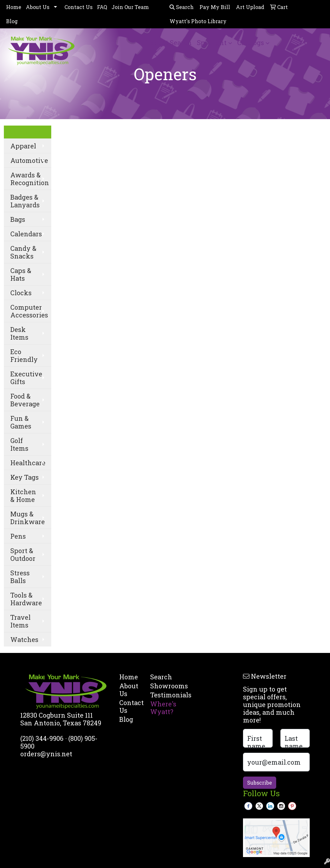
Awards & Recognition (30, 179)
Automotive (29, 160)
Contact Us (78, 7)
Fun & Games (21, 422)
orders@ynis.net (46, 754)
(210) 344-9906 (42, 738)
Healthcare (28, 463)
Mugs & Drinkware (28, 518)
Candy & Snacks (23, 252)
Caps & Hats (21, 274)
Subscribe (260, 783)
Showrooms (162, 686)
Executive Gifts (26, 378)
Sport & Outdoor (23, 554)
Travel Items (20, 621)
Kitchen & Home (23, 495)
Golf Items (19, 444)
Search (182, 7)
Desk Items (19, 333)
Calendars (26, 234)
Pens (18, 536)
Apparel (23, 146)
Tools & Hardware (26, 599)
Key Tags (24, 477)
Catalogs (251, 42)
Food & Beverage (25, 400)
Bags (18, 219)
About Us (38, 7)
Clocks (21, 293)
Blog (12, 21)
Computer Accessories (29, 311)
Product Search (168, 42)
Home (14, 7)
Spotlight (212, 42)
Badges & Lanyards (25, 201)
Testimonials (162, 695)
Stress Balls (20, 577)
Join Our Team (130, 7)
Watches (24, 639)
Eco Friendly (24, 355)
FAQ (102, 7)
